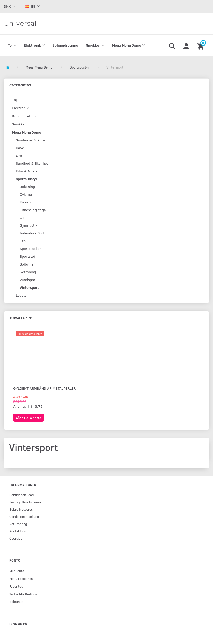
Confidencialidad (22, 495)
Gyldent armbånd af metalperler (44, 388)
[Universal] (20, 24)
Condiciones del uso (24, 516)
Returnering (18, 524)
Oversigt (16, 538)
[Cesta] (201, 46)
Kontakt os (17, 531)
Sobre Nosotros (21, 509)
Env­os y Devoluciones (25, 502)
